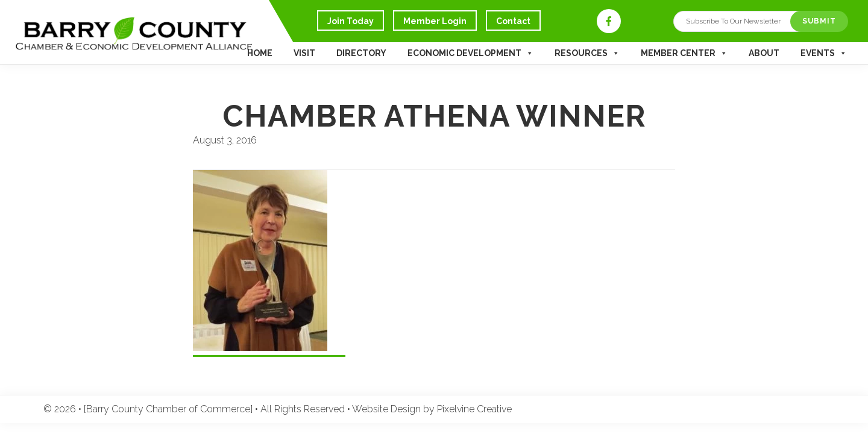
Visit (304, 53)
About (764, 53)
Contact (513, 21)
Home (260, 53)
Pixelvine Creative (474, 409)
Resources (587, 53)
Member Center (684, 53)
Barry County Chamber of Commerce (163, 40)
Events (824, 53)
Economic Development (470, 53)
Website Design (386, 409)
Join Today (351, 21)
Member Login (435, 21)
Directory (361, 53)
